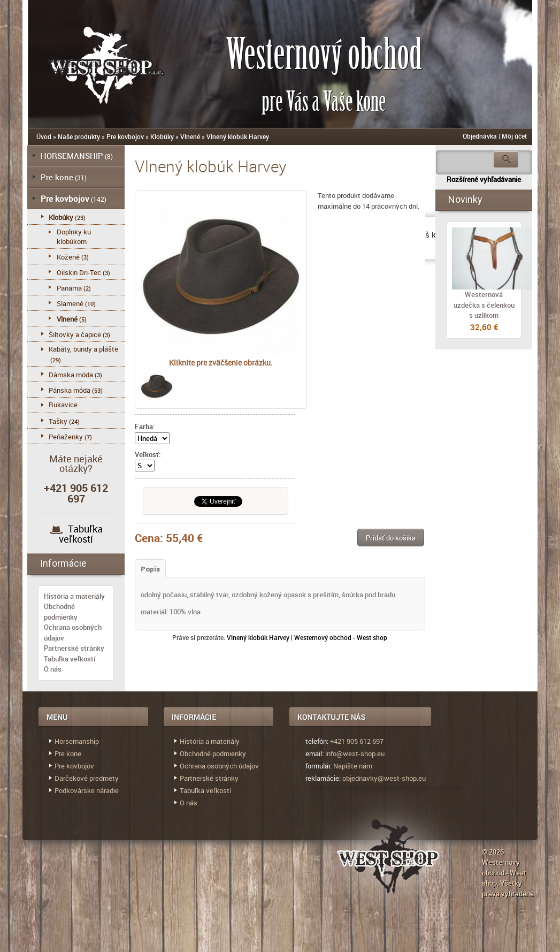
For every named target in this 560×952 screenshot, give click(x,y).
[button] (391, 538)
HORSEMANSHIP (72, 156)
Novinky (465, 199)
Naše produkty (79, 136)
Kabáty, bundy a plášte (83, 349)
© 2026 (493, 852)
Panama (69, 288)
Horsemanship (77, 741)
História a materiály (74, 596)
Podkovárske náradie (87, 790)
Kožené (68, 257)
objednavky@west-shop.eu (384, 778)
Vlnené (190, 136)
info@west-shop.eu (355, 753)
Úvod (44, 136)
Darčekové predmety (87, 778)
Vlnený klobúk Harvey (238, 136)
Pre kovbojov (125, 136)
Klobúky (162, 136)
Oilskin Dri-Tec (79, 272)
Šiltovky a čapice (75, 334)
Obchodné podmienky (61, 612)
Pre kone (57, 177)
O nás (53, 669)
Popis (150, 569)
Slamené (70, 303)
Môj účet (514, 136)
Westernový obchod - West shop (504, 873)
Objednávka (480, 136)
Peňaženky (66, 437)
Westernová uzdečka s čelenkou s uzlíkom (484, 305)
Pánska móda (70, 390)
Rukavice (63, 405)
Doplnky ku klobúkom (74, 237)
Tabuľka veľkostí (81, 534)
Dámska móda (71, 375)
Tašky (58, 421)
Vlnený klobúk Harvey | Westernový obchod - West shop (307, 637)
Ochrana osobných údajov (219, 766)
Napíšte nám (353, 766)
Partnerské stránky (74, 648)
